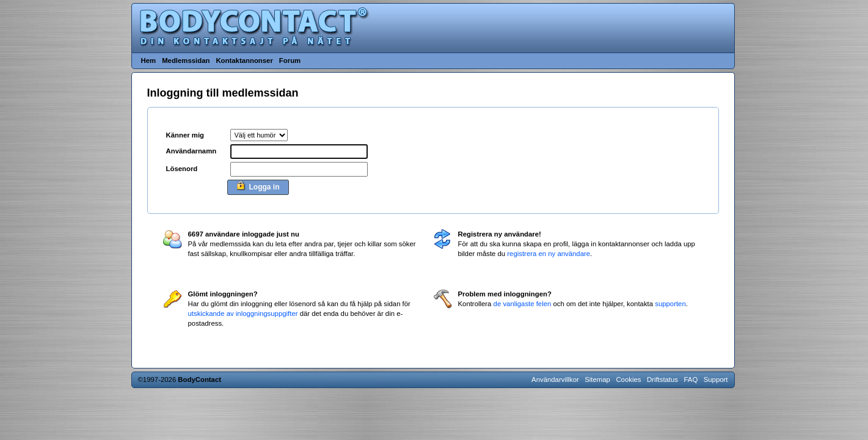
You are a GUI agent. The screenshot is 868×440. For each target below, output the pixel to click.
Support (716, 380)
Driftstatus (662, 380)
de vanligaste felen (523, 304)
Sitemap (597, 380)
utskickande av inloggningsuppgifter (243, 313)
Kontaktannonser (244, 61)
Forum (290, 61)
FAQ (691, 380)
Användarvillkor (555, 380)
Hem (149, 61)
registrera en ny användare (549, 254)
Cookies (628, 380)
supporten (670, 304)
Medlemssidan (186, 61)
